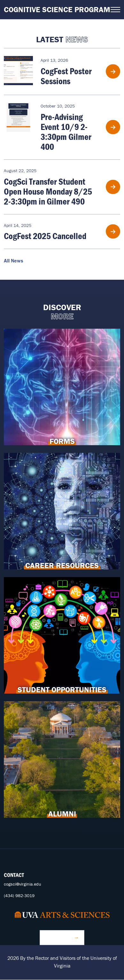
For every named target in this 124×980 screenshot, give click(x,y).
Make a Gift (59, 937)
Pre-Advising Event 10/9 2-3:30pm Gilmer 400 (66, 132)
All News (14, 261)
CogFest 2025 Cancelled (45, 236)
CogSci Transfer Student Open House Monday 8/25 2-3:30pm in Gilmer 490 (48, 191)
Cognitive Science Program (57, 9)
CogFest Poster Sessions (66, 76)
